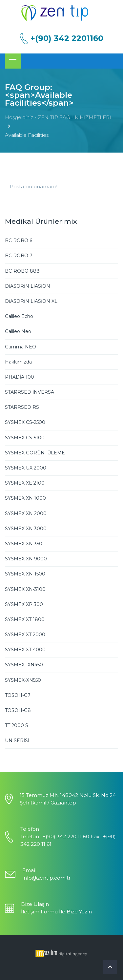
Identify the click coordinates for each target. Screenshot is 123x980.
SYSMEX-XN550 (23, 680)
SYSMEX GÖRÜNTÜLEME (35, 453)
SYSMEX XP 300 (24, 604)
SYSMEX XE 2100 (25, 483)
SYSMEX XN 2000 (26, 513)
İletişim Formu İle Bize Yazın (56, 912)
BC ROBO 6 (19, 240)
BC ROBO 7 (19, 256)
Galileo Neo (18, 331)
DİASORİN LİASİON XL (31, 301)
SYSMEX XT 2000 (25, 635)
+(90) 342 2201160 (67, 38)
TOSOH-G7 (18, 695)
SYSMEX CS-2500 (25, 422)
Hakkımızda (18, 362)
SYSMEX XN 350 (24, 544)
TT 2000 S (17, 725)
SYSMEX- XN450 (24, 665)
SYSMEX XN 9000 (26, 559)
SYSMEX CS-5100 (25, 438)
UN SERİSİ (17, 740)
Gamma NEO (20, 347)
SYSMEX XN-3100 (25, 589)
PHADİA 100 (20, 377)
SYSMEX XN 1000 (25, 498)
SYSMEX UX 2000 (26, 468)
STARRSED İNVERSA (30, 392)
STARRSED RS (22, 407)
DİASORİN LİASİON (28, 286)
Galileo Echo (19, 316)
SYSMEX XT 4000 (25, 650)
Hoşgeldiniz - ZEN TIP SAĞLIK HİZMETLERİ (58, 117)
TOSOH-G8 (18, 710)
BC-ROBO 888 (22, 271)
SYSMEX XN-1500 (25, 574)
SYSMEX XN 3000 (26, 529)
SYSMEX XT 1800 (25, 619)
